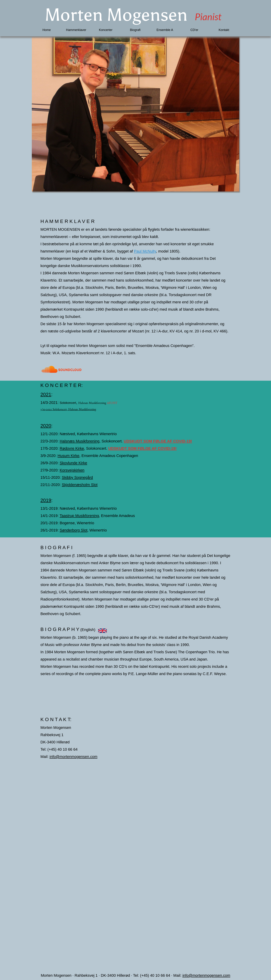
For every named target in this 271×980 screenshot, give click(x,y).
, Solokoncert (95, 448)
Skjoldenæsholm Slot (80, 485)
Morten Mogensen (109, 15)
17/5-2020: (50, 448)
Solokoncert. (112, 441)
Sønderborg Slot (73, 530)
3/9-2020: (49, 456)
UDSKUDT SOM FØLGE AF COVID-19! (158, 441)
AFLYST (112, 403)
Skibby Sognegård (77, 477)
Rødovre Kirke (72, 448)
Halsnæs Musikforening (92, 403)
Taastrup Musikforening (79, 516)
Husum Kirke (68, 456)
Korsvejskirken (72, 470)
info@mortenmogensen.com (74, 757)
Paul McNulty (145, 251)
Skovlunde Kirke (73, 463)
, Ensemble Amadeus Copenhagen (109, 456)
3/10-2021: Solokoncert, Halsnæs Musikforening (68, 409)
